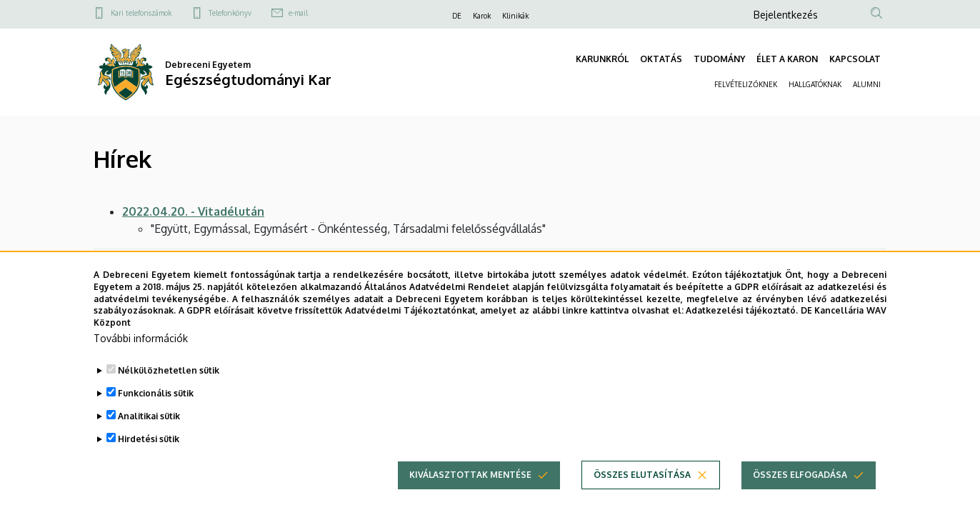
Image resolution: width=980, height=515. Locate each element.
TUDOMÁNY (719, 59)
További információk (141, 360)
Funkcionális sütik (156, 415)
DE (457, 16)
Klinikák (515, 16)
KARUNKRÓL (602, 59)
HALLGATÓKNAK (815, 84)
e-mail (298, 13)
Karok (482, 16)
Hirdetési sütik (149, 460)
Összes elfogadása (800, 496)
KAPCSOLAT (855, 59)
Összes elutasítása (642, 496)
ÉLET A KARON (787, 59)
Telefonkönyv (230, 13)
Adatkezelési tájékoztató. (742, 332)
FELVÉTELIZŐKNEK (746, 84)
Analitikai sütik (149, 437)
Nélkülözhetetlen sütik (169, 392)
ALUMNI (867, 84)
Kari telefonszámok (141, 13)
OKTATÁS (661, 59)
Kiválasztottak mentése (470, 496)
